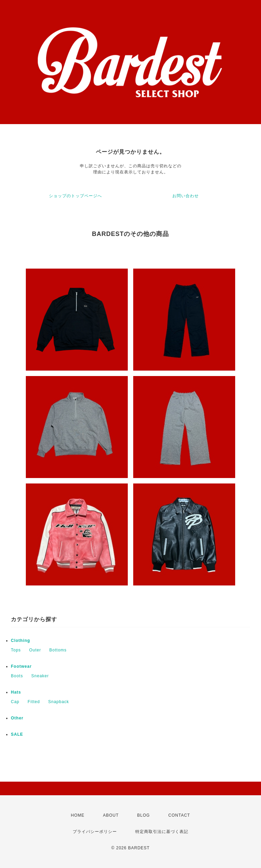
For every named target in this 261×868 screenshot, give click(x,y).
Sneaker (40, 676)
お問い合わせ (186, 196)
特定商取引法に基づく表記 (162, 832)
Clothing (21, 641)
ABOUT (111, 815)
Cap (15, 702)
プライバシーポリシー (95, 832)
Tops (16, 650)
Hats (16, 692)
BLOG (144, 815)
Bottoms (58, 650)
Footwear (21, 666)
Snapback (59, 702)
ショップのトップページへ (75, 196)
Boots (17, 676)
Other (17, 718)
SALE (17, 734)
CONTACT (179, 815)
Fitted (34, 702)
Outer (35, 650)
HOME (78, 815)
